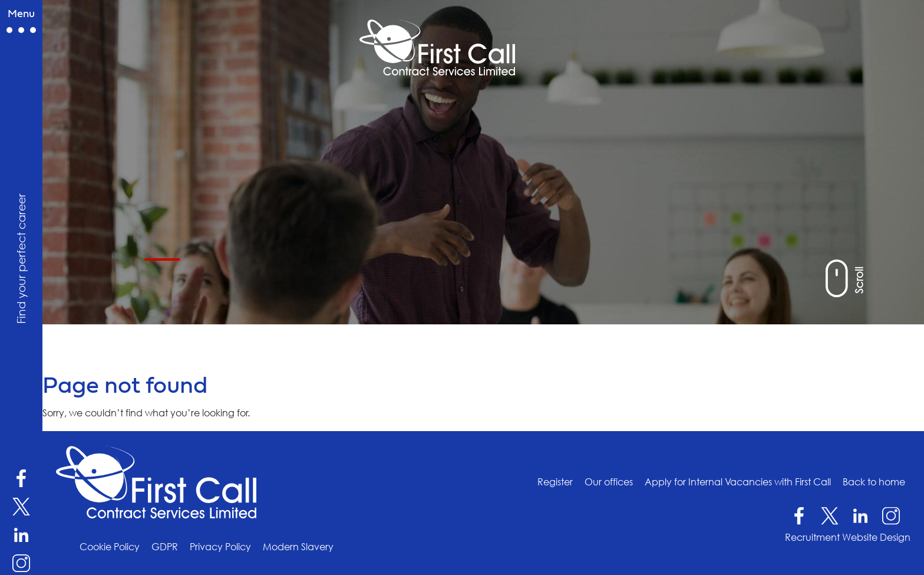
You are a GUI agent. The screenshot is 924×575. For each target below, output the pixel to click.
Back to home (874, 481)
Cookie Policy (110, 547)
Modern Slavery (298, 547)
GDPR (165, 547)
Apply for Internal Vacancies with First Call (738, 481)
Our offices (609, 481)
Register (555, 481)
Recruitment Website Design (848, 537)
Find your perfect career (21, 259)
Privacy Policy (220, 547)
